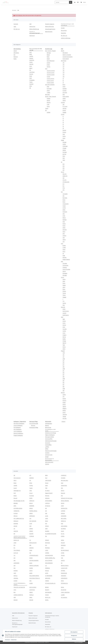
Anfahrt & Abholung (66, 38)
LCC (46, 566)
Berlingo (49, 53)
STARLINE (32, 536)
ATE (30, 475)
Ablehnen (74, 639)
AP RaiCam (48, 506)
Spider (64, 98)
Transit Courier (50, 81)
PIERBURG (47, 568)
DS (62, 162)
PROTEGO (47, 548)
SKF (46, 511)
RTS (14, 545)
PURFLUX (31, 595)
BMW (31, 54)
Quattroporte (66, 315)
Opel (62, 317)
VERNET (31, 531)
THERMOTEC (16, 511)
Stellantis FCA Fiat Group (67, 498)
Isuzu (31, 66)
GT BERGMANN (49, 576)
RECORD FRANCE (65, 550)
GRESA (62, 540)
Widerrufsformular (50, 26)
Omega (64, 341)
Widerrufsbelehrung (34, 29)
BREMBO (16, 503)
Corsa (64, 333)
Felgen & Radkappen (50, 435)
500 (63, 196)
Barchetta (65, 198)
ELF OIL (63, 534)
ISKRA (31, 550)
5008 (64, 389)
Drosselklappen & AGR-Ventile (50, 430)
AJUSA (31, 563)
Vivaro (48, 106)
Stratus (64, 110)
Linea (64, 216)
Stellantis (47, 498)
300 (63, 104)
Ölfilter (47, 449)
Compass (65, 267)
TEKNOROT (64, 576)
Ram (64, 158)
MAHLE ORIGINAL (65, 501)
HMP (15, 597)
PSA (62, 496)
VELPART (31, 534)
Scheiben (47, 453)
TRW (46, 488)
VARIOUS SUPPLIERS (34, 566)
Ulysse (64, 240)
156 (63, 71)
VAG (62, 488)
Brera (64, 85)
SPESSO (47, 526)
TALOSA (63, 555)
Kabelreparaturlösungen (51, 441)
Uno (64, 242)
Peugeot (63, 351)
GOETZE (63, 560)
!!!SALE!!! (63, 421)
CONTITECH (32, 590)
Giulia (64, 87)
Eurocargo (49, 89)
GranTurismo (66, 311)
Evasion (64, 130)
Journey (64, 154)
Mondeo (65, 257)
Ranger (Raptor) (66, 259)
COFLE (47, 550)
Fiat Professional (51, 61)
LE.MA (47, 516)
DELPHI (63, 503)
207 (63, 365)
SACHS (31, 571)
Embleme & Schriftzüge (51, 433)
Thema (64, 293)
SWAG (31, 597)
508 (63, 391)
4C (63, 81)
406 (63, 383)
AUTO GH (16, 553)
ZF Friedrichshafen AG (50, 583)
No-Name (32, 496)
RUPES (31, 498)
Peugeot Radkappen (18, 435)
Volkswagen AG (17, 491)
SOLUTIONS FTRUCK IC (35, 578)
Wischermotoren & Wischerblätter (49, 459)
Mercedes (47, 94)
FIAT (46, 523)
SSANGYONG (64, 485)
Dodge (62, 140)
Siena (64, 232)
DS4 (64, 166)
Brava (64, 200)
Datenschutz (14, 640)
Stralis (48, 90)
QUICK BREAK (64, 526)
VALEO (62, 531)
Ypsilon (64, 303)
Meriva (64, 337)
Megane (64, 408)
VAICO (62, 581)
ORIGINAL (16, 578)
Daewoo (31, 58)
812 (63, 186)
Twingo (64, 416)
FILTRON (16, 513)
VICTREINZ (63, 529)
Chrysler (63, 102)
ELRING (63, 536)
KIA (30, 70)
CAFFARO (63, 511)
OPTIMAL (63, 571)
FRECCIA (16, 516)
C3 (63, 120)
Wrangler (65, 275)
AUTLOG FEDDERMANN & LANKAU (19, 584)
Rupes (15, 59)
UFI (14, 529)
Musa (64, 289)
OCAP (31, 523)
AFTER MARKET (49, 501)
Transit (48, 77)
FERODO (63, 513)
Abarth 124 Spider (67, 55)
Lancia (62, 277)
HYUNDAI (63, 478)
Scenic (64, 412)
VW (30, 88)
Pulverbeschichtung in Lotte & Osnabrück (67, 25)
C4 (63, 122)
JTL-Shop (81, 642)
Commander (65, 265)
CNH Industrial (17, 478)
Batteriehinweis (49, 32)
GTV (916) (65, 92)
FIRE (46, 513)
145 (63, 63)
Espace (64, 399)
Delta (64, 281)
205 (63, 361)
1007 (64, 353)
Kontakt (63, 28)
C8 (63, 128)
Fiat (14, 55)
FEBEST (31, 592)
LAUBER (63, 595)
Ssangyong (32, 80)
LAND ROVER (48, 480)
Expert (48, 59)
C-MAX (64, 247)
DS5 (64, 168)
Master (48, 100)
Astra (64, 327)
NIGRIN (31, 568)
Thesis (64, 295)
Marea (64, 218)
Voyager (64, 112)
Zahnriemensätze (49, 462)
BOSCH (31, 503)
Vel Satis (65, 418)
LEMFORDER (16, 563)
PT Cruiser (65, 106)
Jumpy (48, 65)
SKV (14, 558)
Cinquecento (66, 204)
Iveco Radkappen (18, 429)
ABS (30, 545)
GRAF (46, 529)
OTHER (63, 553)
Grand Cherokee (66, 269)
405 (63, 381)
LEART (47, 518)
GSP (15, 566)
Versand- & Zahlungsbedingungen (35, 32)
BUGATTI (47, 590)
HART (15, 573)
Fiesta (64, 249)
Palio (64, 222)
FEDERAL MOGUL (33, 511)
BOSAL (62, 587)
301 (63, 371)
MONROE (16, 523)
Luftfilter (47, 447)
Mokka (64, 339)
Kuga (64, 255)
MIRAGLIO (16, 521)
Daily (48, 87)
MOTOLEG (48, 543)
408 (63, 387)
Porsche (31, 74)
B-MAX (64, 245)
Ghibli (64, 309)
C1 (63, 116)
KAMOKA (31, 548)
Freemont (65, 212)
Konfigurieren (74, 636)
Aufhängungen (49, 423)
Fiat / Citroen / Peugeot (50, 51)
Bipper (48, 55)
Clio (63, 397)
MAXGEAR (63, 545)
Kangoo (49, 98)
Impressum (7, 640)
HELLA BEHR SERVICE (34, 576)
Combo (64, 331)
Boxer (48, 57)
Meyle (15, 483)
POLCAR (63, 543)
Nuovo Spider (66, 96)
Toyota (31, 82)
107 (63, 357)
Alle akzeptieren (74, 632)
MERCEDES (48, 578)
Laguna (64, 406)
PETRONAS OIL (64, 583)
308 (63, 377)
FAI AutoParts (64, 597)
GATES (47, 573)
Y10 (63, 301)
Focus (64, 251)
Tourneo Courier (51, 73)
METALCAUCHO (33, 543)
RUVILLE (47, 571)
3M (14, 475)
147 (63, 67)
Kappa (64, 285)
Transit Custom (50, 83)
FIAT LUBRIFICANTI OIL (19, 518)
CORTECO (47, 503)
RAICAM (31, 600)
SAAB (46, 485)
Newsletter (63, 33)
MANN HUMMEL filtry (50, 558)
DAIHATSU (32, 60)
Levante (64, 313)
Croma (64, 208)
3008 (64, 369)
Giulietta (65, 89)
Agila (64, 319)
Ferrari (63, 172)
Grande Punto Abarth (68, 57)
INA (46, 536)
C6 (63, 126)
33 (63, 79)
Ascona (64, 325)
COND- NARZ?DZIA (65, 592)
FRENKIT (47, 540)
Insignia (64, 335)
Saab (31, 78)
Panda (64, 224)
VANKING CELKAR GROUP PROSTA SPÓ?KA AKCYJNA (19, 537)
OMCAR (15, 526)
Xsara (64, 138)
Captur (64, 395)
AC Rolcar (47, 491)
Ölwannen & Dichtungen (51, 451)
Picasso (64, 132)
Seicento (65, 230)
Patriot (64, 271)
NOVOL (47, 600)
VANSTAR (16, 531)
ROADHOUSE (64, 573)
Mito (64, 94)
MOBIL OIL (63, 521)
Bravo (64, 202)
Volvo (31, 86)
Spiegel (47, 457)
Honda (31, 62)
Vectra (64, 347)
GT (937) (64, 90)
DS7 (64, 170)
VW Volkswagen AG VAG (19, 501)
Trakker (49, 92)
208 (63, 367)
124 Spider (65, 194)
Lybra (64, 287)
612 (63, 184)
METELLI (16, 576)
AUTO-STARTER (49, 560)
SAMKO (31, 529)
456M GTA (65, 176)
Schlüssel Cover (49, 455)
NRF (15, 560)
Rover (31, 76)
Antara (64, 321)
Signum (64, 343)
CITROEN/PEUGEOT (34, 555)
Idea (64, 214)
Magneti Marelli (49, 493)
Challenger (65, 146)
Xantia (64, 136)
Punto (64, 226)
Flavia (64, 283)
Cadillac (31, 56)
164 (63, 75)
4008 (64, 379)
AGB (30, 24)
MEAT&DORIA (48, 592)
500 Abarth (65, 53)
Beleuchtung (48, 427)
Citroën (63, 114)
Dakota (64, 150)
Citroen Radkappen (18, 425)
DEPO (15, 506)
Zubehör (47, 464)
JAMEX (31, 573)
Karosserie (48, 443)
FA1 (14, 548)
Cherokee (65, 263)
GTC (64, 190)
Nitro (64, 156)
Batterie (47, 425)
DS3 (64, 164)
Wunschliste (64, 30)
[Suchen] (62, 2)
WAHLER (16, 600)
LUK (30, 518)
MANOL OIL (16, 540)
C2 (63, 118)
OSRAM (49, 112)
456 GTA (65, 174)
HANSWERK (64, 516)
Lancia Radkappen (18, 431)
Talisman (65, 414)
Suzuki (15, 488)
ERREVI (31, 513)
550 (63, 178)
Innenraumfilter (49, 439)
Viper (64, 160)
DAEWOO (32, 478)
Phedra (64, 291)
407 (63, 385)
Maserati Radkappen (18, 433)
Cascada (65, 329)
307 (63, 375)
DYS (46, 545)
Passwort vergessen (50, 24)
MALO (47, 521)
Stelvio (64, 100)
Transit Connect (50, 79)
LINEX (15, 543)
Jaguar (31, 68)
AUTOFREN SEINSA (18, 508)
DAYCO (63, 491)
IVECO (15, 480)
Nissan (47, 483)
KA (63, 253)
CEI (30, 540)
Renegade (65, 273)
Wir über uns (17, 29)
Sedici (64, 228)
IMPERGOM (32, 516)
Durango (65, 152)
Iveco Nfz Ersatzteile (50, 85)
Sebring (64, 108)
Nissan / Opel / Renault (51, 96)
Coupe (64, 206)
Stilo (64, 234)
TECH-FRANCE (17, 550)
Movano (49, 102)
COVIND (15, 581)
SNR (30, 526)
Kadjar (64, 402)
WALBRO (47, 531)
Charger (64, 148)
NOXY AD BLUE (33, 587)
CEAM (62, 506)
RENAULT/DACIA (65, 566)
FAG (15, 568)
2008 (64, 359)
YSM (62, 558)
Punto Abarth (66, 59)
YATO (15, 590)
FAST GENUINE (33, 521)
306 (63, 373)
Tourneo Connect (51, 71)
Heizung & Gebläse (50, 437)
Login (15, 26)
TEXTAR (47, 595)
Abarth (15, 51)
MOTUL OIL (48, 597)
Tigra (64, 345)
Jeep (62, 261)
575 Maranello (66, 182)
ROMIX (31, 558)
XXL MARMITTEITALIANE (51, 534)
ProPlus (31, 485)
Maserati (16, 57)
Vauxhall (31, 84)
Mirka (31, 483)
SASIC (62, 548)
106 (63, 355)
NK (62, 563)
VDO (30, 581)
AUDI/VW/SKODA (49, 555)
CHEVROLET (64, 475)
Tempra (64, 236)
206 (63, 363)
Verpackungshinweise (50, 29)
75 (63, 83)
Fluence (64, 400)
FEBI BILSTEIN (64, 508)
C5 (63, 124)
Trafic (48, 104)
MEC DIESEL (64, 518)
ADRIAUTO (32, 501)
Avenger (65, 142)
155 (63, 69)
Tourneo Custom (51, 75)
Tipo (64, 238)
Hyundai (31, 64)
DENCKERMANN (49, 563)
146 (63, 65)
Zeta (64, 305)
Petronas (33, 425)
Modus (64, 410)
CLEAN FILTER (64, 568)
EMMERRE (32, 506)
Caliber (64, 144)
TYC (14, 555)
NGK (62, 523)
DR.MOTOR (64, 590)
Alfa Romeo (16, 53)
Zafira (64, 349)
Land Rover (32, 72)
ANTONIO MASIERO (34, 560)
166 (63, 77)
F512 (64, 188)
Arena (64, 323)
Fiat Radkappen (17, 427)
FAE (30, 553)
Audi (30, 52)
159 (63, 73)
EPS (46, 508)
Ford (46, 69)
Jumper (49, 63)
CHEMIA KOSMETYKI (18, 595)
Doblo (64, 210)
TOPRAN (47, 553)
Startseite (16, 24)
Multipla (65, 220)
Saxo (64, 134)
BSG (15, 592)
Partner (49, 67)
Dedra (64, 279)
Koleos (64, 404)
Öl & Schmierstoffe (34, 423)
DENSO (31, 508)
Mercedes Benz (65, 480)
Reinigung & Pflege (34, 427)
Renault (63, 393)
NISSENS (16, 571)
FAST (15, 493)
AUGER (31, 583)
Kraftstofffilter (48, 445)
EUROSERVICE (64, 578)
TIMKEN (47, 581)
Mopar (15, 496)
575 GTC (65, 180)
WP (14, 534)
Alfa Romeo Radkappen (19, 423)
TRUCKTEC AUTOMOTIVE (19, 587)
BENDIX (47, 587)
